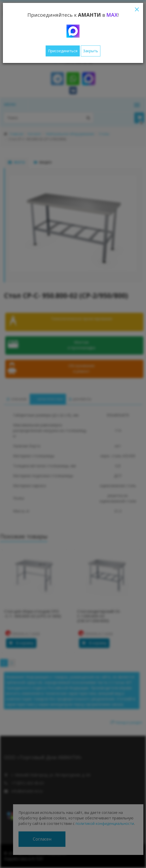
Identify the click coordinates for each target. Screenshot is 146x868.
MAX (112, 15)
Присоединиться (63, 51)
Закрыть (91, 51)
